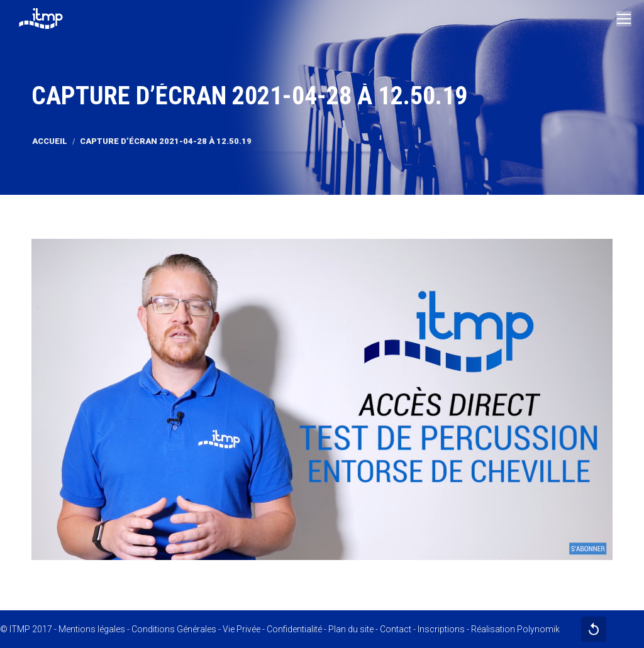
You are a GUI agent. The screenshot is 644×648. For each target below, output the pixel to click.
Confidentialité (294, 629)
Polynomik (538, 629)
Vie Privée (241, 629)
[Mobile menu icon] (624, 19)
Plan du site (351, 629)
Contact (396, 629)
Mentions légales (92, 629)
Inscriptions (441, 629)
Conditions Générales (174, 629)
